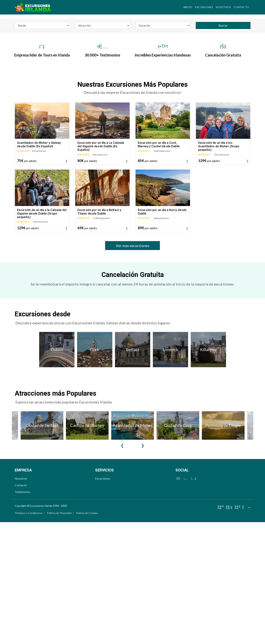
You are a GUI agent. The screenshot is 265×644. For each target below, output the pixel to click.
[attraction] (102, 123)
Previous (122, 540)
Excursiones (204, 7)
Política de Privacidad (59, 610)
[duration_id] (163, 123)
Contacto (241, 7)
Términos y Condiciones (29, 610)
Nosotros (223, 7)
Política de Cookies (87, 610)
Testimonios (22, 589)
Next (143, 540)
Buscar (223, 123)
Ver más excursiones (132, 343)
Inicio (188, 7)
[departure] (42, 123)
